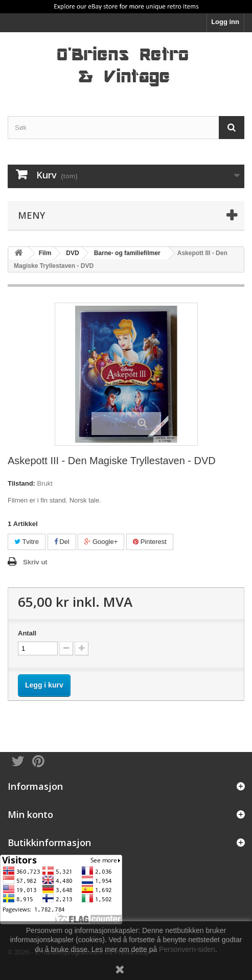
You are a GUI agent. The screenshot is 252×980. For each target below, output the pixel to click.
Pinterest (150, 542)
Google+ (101, 542)
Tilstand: (21, 483)
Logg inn (225, 22)
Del (62, 542)
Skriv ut (35, 562)
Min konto (30, 814)
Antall (27, 633)
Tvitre (27, 542)
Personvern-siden (187, 949)
